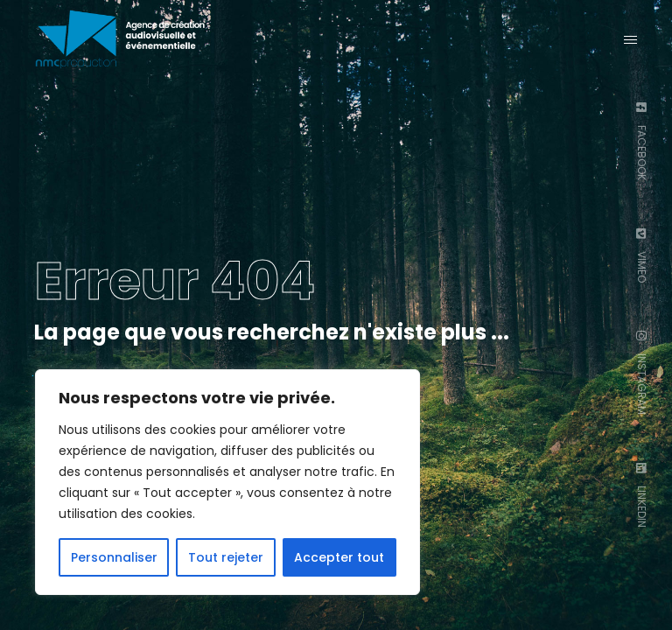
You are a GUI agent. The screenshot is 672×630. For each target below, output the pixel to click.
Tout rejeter (226, 557)
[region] (227, 482)
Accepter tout (339, 557)
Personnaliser (114, 557)
